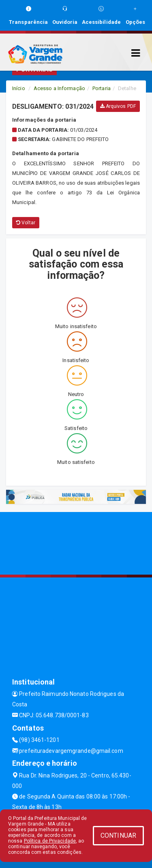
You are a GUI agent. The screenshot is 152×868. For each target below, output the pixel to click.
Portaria (102, 88)
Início (19, 88)
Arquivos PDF (118, 106)
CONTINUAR (118, 835)
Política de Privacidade (50, 841)
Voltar (26, 223)
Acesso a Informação (59, 88)
